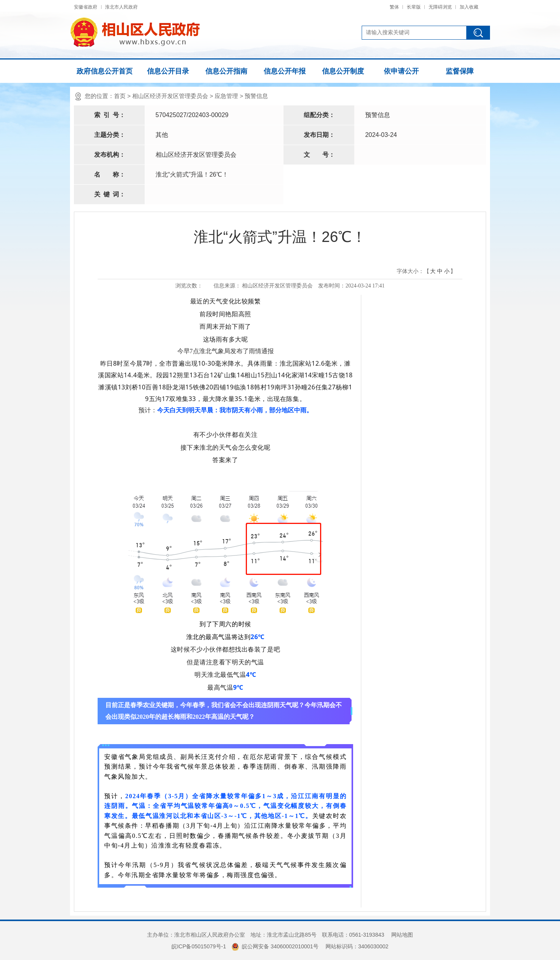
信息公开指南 (226, 71)
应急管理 (226, 96)
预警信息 (256, 96)
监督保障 (460, 71)
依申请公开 (401, 71)
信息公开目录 (168, 71)
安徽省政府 (86, 7)
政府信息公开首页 (105, 71)
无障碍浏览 (440, 7)
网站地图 (402, 935)
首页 (120, 96)
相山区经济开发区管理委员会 (170, 96)
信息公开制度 (343, 71)
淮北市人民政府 (121, 7)
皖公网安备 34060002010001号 (275, 946)
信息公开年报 (285, 71)
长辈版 (414, 7)
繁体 (394, 7)
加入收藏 (469, 7)
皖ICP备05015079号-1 (199, 946)
